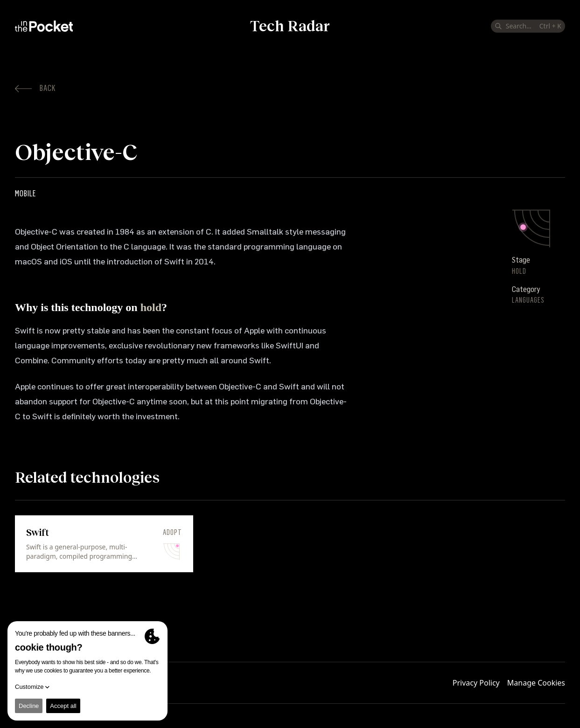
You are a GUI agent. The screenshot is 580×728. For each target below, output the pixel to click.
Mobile (25, 194)
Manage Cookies (536, 683)
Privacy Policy (476, 683)
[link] (104, 544)
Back (35, 88)
